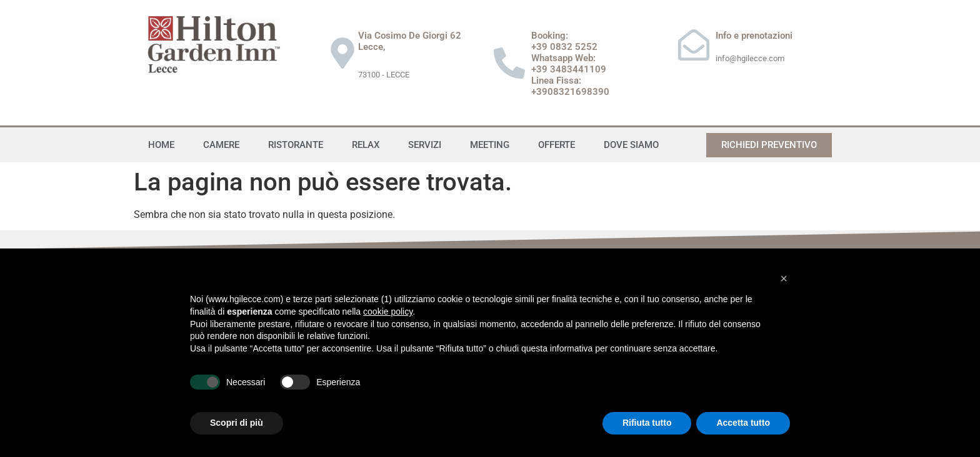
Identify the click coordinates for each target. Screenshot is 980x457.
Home (161, 145)
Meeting (490, 145)
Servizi (425, 145)
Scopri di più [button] (237, 423)
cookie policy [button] (388, 312)
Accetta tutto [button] (743, 423)
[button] (784, 278)
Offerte (557, 145)
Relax (366, 145)
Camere (221, 145)
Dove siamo (631, 145)
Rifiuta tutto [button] (647, 423)
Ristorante (296, 145)
